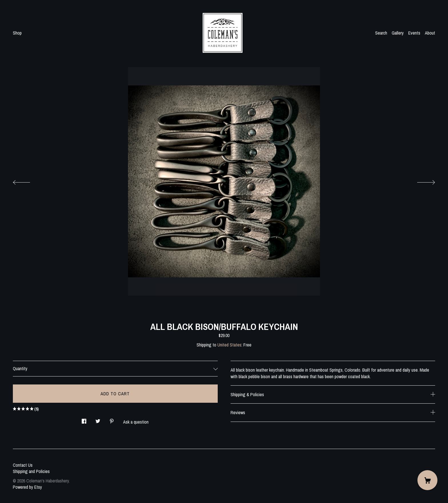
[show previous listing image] (27, 181)
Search (381, 33)
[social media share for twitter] (98, 419)
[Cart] (427, 480)
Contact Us (23, 465)
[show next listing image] (421, 181)
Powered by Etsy (27, 487)
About (430, 33)
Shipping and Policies (31, 471)
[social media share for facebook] (84, 419)
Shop (17, 33)
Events (414, 33)
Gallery (398, 33)
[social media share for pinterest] (112, 419)
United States (229, 345)
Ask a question (136, 422)
